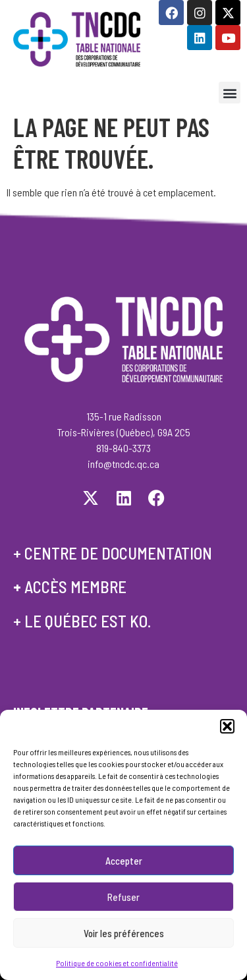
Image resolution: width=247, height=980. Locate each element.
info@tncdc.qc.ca (123, 464)
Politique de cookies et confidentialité (117, 965)
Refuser (123, 898)
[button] (227, 728)
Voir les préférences (124, 935)
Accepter (124, 862)
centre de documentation (118, 553)
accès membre (75, 587)
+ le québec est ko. (82, 621)
